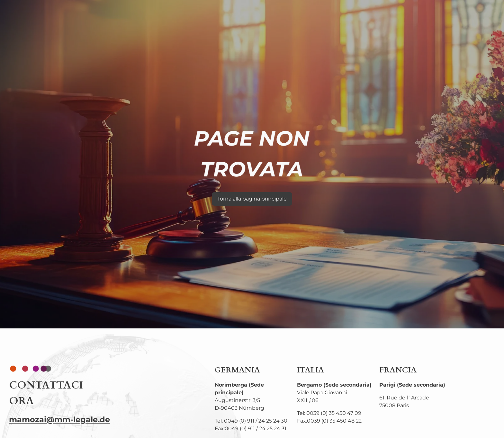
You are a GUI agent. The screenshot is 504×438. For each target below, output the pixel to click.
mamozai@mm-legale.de (59, 420)
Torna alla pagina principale (252, 199)
